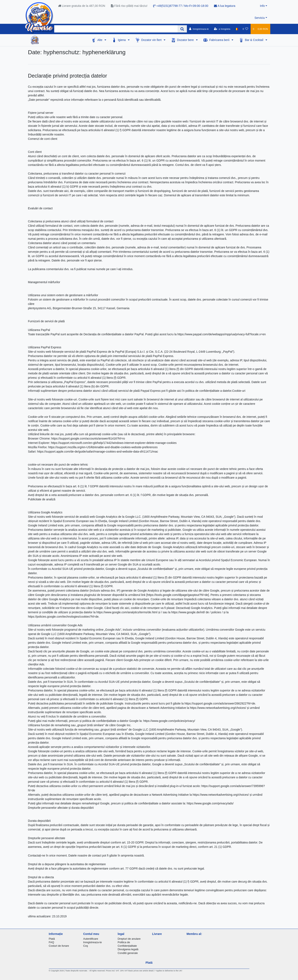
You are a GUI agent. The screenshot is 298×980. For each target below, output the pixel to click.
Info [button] (262, 6)
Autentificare (91, 939)
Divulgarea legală (128, 949)
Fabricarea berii (220, 40)
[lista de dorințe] (245, 29)
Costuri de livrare (59, 946)
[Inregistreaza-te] (199, 29)
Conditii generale (128, 953)
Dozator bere (186, 40)
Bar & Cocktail (254, 40)
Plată (52, 939)
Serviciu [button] (260, 18)
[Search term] (116, 29)
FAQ (52, 942)
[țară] (236, 29)
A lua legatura (225, 6)
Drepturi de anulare (129, 939)
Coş (86, 946)
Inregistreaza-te (93, 942)
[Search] (182, 29)
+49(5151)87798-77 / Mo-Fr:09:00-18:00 (181, 6)
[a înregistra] (222, 29)
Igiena (122, 40)
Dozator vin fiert (152, 40)
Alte (100, 40)
